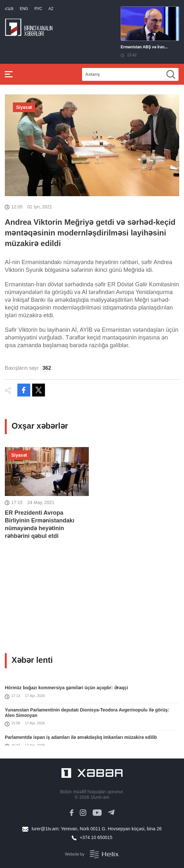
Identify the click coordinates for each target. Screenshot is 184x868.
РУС (38, 9)
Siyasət (24, 107)
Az (51, 9)
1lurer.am (100, 797)
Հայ (9, 9)
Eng (24, 9)
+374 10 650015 (96, 837)
